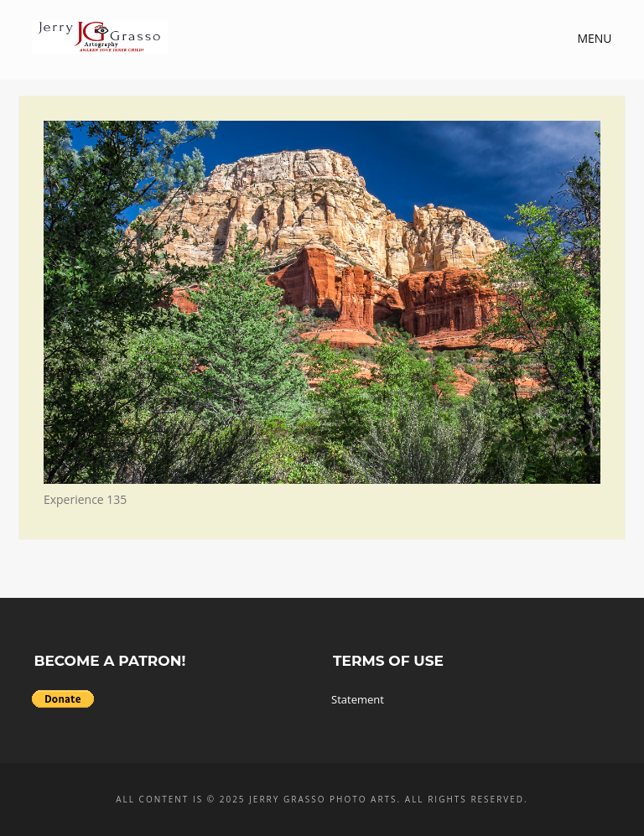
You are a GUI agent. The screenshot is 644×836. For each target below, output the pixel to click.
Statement (358, 699)
